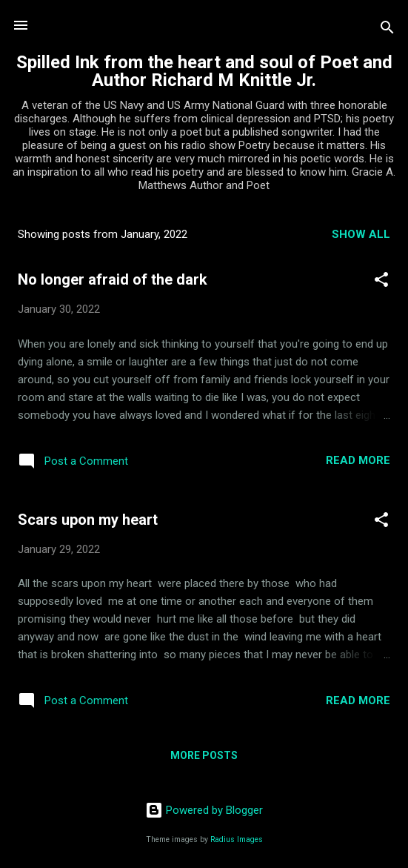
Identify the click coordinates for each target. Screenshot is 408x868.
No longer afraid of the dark (113, 279)
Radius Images (237, 839)
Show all (361, 234)
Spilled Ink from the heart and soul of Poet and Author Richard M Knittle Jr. (204, 71)
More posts (204, 755)
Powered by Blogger (204, 810)
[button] (381, 282)
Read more (358, 460)
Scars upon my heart (88, 520)
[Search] (387, 30)
